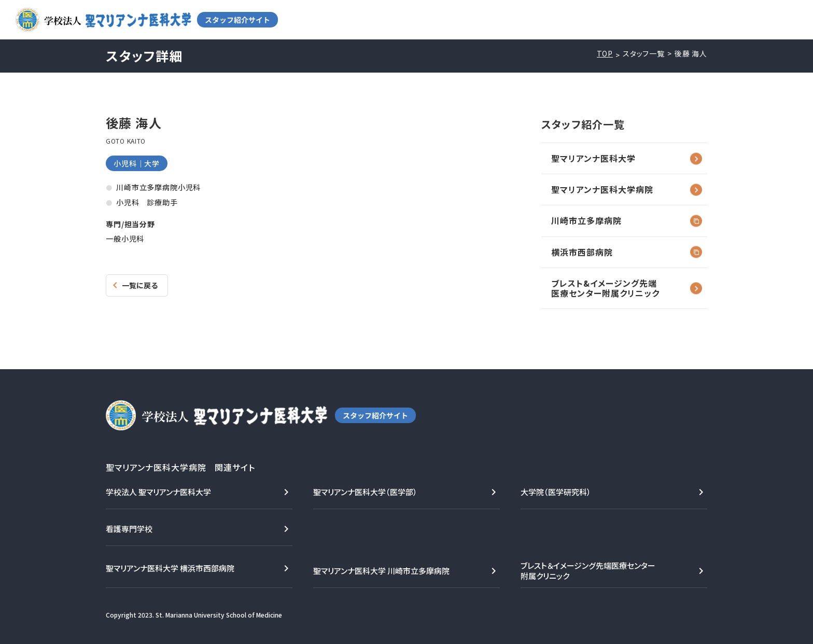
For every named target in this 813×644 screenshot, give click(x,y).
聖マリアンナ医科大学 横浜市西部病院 (170, 568)
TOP (605, 54)
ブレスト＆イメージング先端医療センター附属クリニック (588, 571)
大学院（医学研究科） (556, 492)
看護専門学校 (129, 529)
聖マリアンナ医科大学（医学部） (365, 492)
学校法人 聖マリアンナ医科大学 (158, 492)
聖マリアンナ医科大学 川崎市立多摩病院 (381, 571)
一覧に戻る (140, 285)
